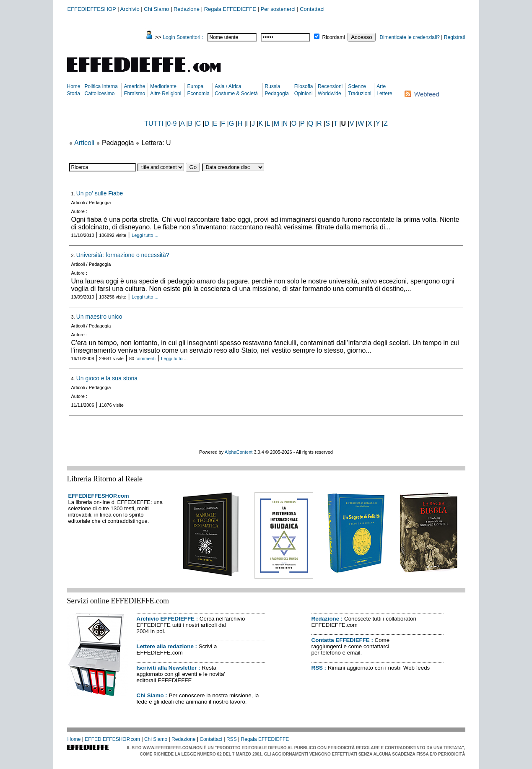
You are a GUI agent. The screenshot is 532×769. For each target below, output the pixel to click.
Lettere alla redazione (165, 646)
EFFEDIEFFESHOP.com (99, 496)
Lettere (384, 94)
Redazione (187, 9)
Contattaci (312, 9)
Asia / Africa (228, 86)
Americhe (134, 86)
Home (74, 86)
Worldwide (330, 94)
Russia (273, 86)
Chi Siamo (156, 9)
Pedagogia (277, 94)
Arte (381, 86)
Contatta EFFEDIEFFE (341, 640)
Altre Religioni (166, 94)
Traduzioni (360, 94)
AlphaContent (239, 452)
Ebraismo (134, 94)
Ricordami (334, 37)
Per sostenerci (278, 9)
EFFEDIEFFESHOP (92, 9)
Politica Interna (101, 86)
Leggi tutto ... (145, 235)
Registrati (455, 37)
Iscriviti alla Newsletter (167, 668)
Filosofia (304, 86)
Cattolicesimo (99, 94)
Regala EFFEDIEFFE (230, 9)
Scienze (357, 86)
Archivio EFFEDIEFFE (166, 619)
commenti (145, 359)
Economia (198, 94)
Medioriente (163, 86)
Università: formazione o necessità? (123, 255)
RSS (317, 668)
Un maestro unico (99, 317)
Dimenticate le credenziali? (410, 37)
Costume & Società (236, 94)
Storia (74, 94)
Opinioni (304, 94)
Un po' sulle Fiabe (100, 193)
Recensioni (330, 86)
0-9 (172, 123)
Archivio (130, 9)
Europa (195, 86)
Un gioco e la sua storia (107, 378)
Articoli (84, 143)
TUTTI (154, 123)
